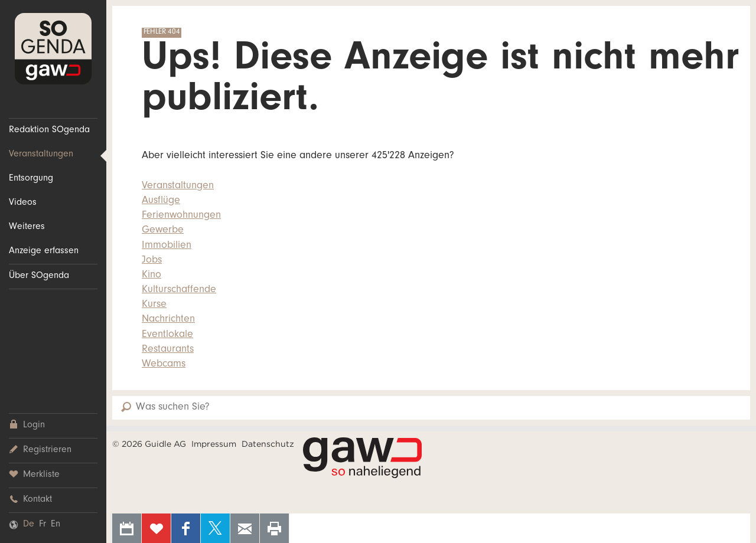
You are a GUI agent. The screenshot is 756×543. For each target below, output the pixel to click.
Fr (43, 525)
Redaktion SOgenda (49, 130)
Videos (23, 203)
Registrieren (40, 450)
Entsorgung (31, 179)
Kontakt (30, 500)
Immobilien (167, 246)
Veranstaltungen (41, 155)
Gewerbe (163, 231)
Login (27, 425)
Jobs (152, 261)
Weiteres (27, 227)
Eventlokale (167, 335)
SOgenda (53, 49)
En (56, 525)
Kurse (154, 305)
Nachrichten (168, 320)
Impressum (214, 444)
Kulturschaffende (179, 290)
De (29, 525)
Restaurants (168, 350)
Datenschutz (268, 444)
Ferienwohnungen (181, 216)
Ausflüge (161, 201)
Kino (151, 276)
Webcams (164, 365)
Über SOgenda (39, 276)
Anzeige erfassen (44, 251)
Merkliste (34, 475)
